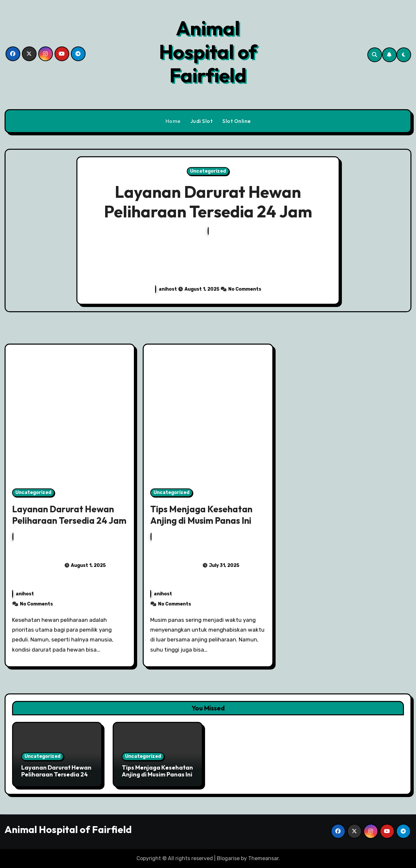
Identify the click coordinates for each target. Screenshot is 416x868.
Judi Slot (202, 121)
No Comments (245, 289)
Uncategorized (208, 171)
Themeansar (263, 858)
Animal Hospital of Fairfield (208, 52)
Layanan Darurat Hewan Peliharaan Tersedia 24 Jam (208, 202)
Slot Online (237, 121)
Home (173, 121)
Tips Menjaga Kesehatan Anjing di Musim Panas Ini (201, 515)
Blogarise (228, 858)
